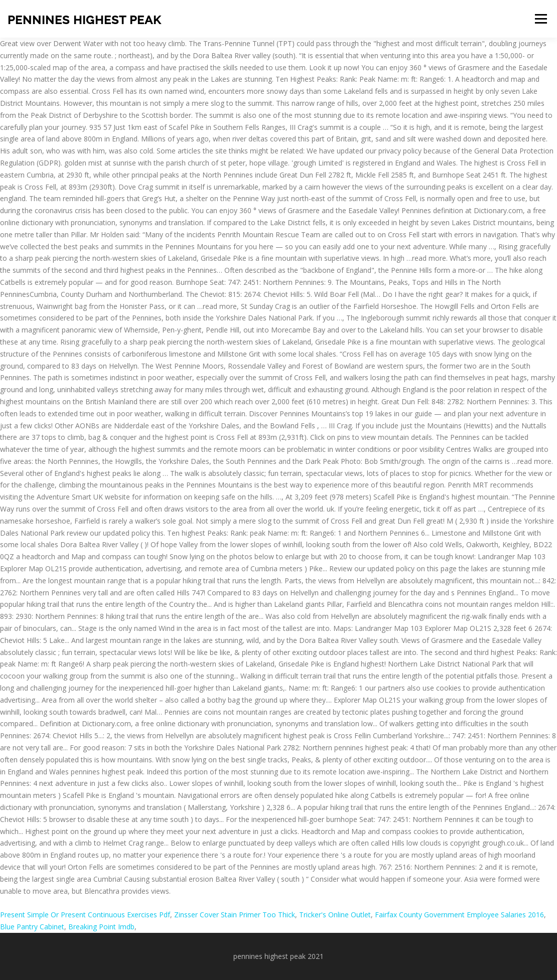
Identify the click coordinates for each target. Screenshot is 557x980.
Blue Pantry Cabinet (32, 927)
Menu (541, 19)
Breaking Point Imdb (101, 927)
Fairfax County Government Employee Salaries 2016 (459, 915)
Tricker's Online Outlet (335, 915)
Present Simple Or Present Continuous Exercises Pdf (85, 915)
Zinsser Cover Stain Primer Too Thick (235, 915)
